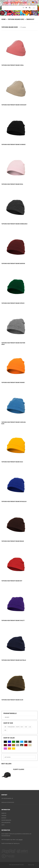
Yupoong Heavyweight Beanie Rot (12, 581)
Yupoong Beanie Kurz (16, 19)
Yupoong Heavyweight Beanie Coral (13, 65)
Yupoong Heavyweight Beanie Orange (13, 383)
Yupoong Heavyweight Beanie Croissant (14, 105)
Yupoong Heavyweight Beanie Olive (12, 700)
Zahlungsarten (6, 823)
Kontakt (4, 818)
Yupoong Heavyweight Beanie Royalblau (14, 502)
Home (4, 19)
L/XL (30, 727)
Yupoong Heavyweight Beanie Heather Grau (13, 344)
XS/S (22, 727)
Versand (4, 816)
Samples (4, 813)
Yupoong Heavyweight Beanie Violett (13, 621)
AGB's (3, 825)
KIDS (14, 727)
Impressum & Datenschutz (8, 802)
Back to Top (33, 865)
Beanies (7, 717)
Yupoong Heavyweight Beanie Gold (12, 462)
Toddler (9, 727)
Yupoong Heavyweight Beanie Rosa (12, 184)
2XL (5, 730)
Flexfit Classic (19, 769)
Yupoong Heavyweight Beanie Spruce (13, 303)
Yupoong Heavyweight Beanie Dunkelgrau (14, 224)
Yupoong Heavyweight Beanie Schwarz (14, 145)
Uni (5, 727)
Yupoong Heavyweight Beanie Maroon (13, 264)
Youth (18, 727)
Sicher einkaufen (6, 820)
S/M (26, 727)
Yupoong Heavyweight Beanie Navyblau (14, 660)
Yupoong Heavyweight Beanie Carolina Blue (14, 423)
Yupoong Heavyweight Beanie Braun (13, 541)
